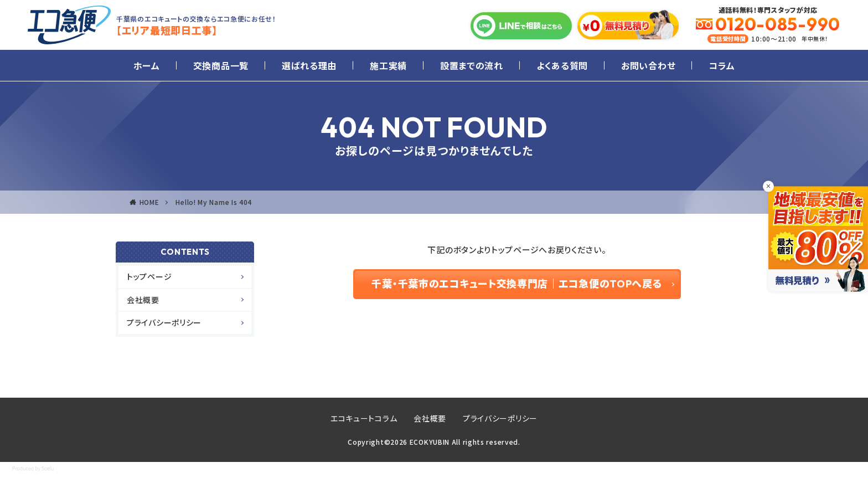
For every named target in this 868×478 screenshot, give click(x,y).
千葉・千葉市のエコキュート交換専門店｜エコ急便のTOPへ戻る (517, 284)
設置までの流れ (472, 65)
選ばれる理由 (309, 65)
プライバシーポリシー (164, 322)
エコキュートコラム (364, 418)
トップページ (149, 276)
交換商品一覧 (221, 65)
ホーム (147, 65)
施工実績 (388, 65)
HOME (149, 202)
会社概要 (143, 300)
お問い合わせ (648, 65)
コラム (722, 65)
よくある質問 (562, 65)
